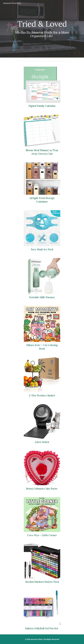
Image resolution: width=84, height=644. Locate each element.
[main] (42, 29)
